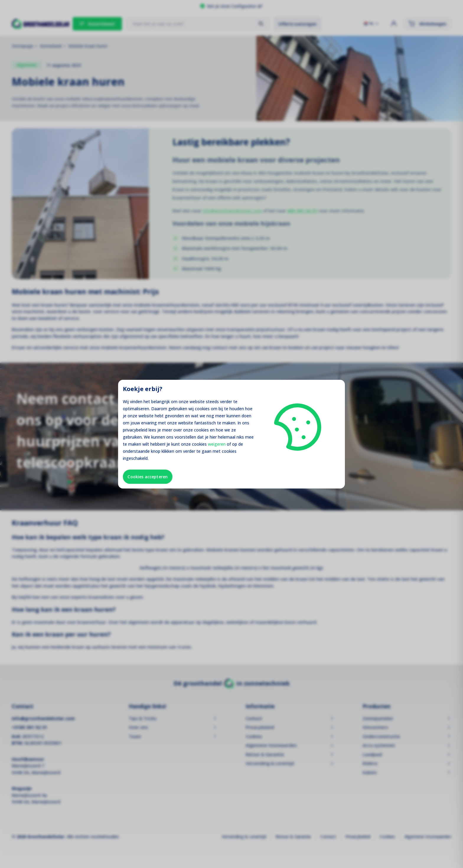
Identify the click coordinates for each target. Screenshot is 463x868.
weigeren (217, 444)
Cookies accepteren (148, 477)
